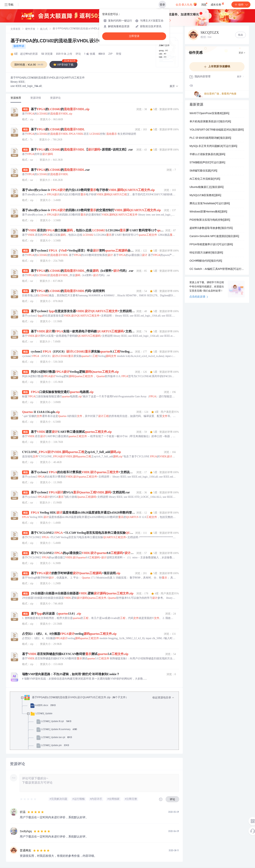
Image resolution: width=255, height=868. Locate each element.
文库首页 (15, 29)
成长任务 (218, 4)
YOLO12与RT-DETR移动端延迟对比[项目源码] (217, 130)
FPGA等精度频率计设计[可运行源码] (211, 245)
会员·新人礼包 (186, 4)
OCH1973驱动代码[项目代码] (206, 261)
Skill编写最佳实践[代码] (203, 171)
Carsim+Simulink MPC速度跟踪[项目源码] (214, 236)
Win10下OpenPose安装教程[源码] (209, 114)
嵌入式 (44, 29)
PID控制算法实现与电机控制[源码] (210, 220)
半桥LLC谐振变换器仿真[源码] (207, 155)
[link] (15, 29)
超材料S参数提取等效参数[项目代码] (211, 228)
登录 (162, 5)
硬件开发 (30, 29)
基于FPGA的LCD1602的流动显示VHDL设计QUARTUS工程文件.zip (79, 41)
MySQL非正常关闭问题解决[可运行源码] (213, 146)
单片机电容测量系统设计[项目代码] (210, 122)
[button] (174, 86)
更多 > (242, 53)
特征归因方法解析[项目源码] (206, 253)
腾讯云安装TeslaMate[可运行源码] (210, 204)
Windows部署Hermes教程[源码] (208, 212)
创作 (241, 5)
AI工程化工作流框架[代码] (205, 179)
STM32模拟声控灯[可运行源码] (207, 163)
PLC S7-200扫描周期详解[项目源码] (210, 138)
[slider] (28, 799)
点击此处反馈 (199, 297)
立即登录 (134, 36)
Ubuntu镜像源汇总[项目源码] (207, 187)
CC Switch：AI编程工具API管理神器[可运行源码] (217, 269)
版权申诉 (19, 46)
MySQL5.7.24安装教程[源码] (205, 196)
